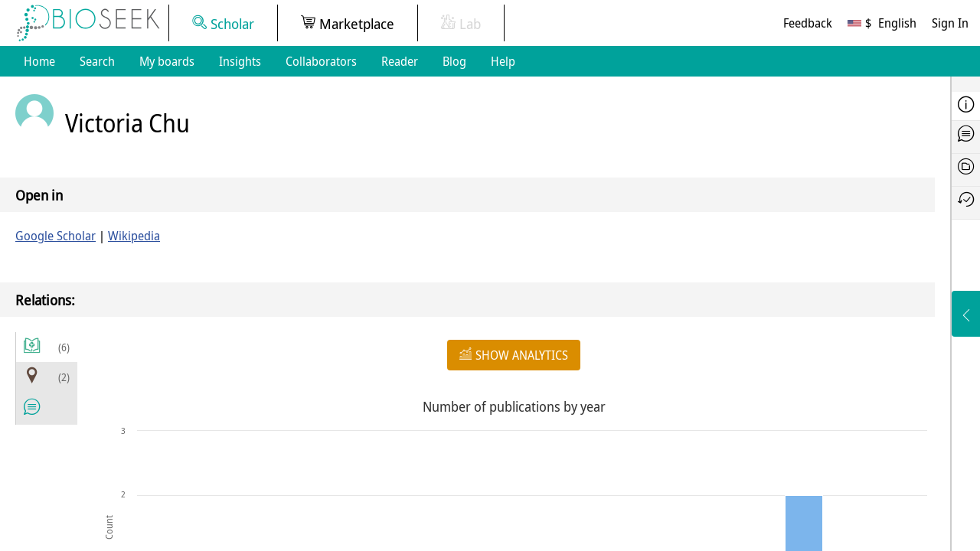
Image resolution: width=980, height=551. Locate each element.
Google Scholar (56, 236)
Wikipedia (134, 236)
